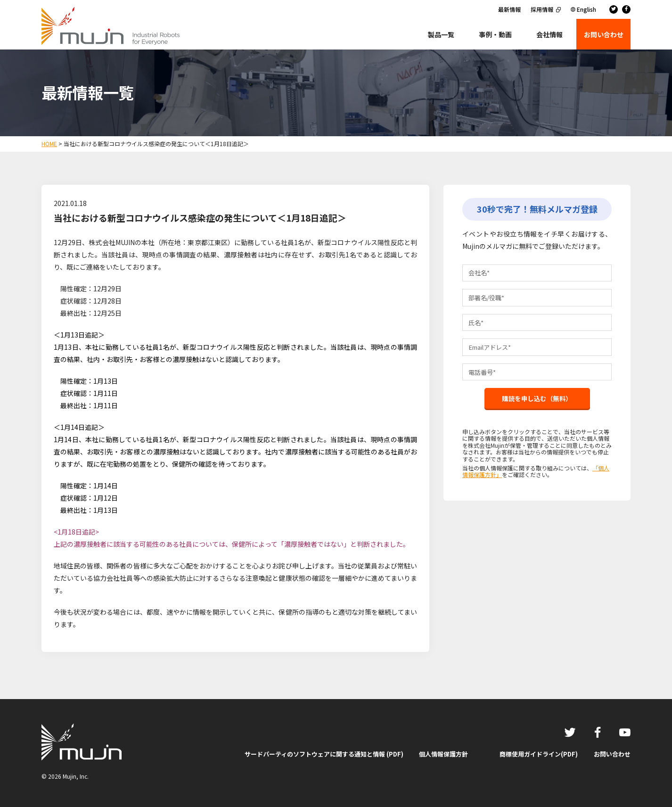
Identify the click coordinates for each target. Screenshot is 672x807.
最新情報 (509, 9)
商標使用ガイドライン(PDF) (539, 754)
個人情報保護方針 (443, 754)
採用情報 (542, 9)
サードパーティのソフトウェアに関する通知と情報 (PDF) (324, 754)
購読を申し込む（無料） (537, 404)
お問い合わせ (612, 754)
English (586, 9)
